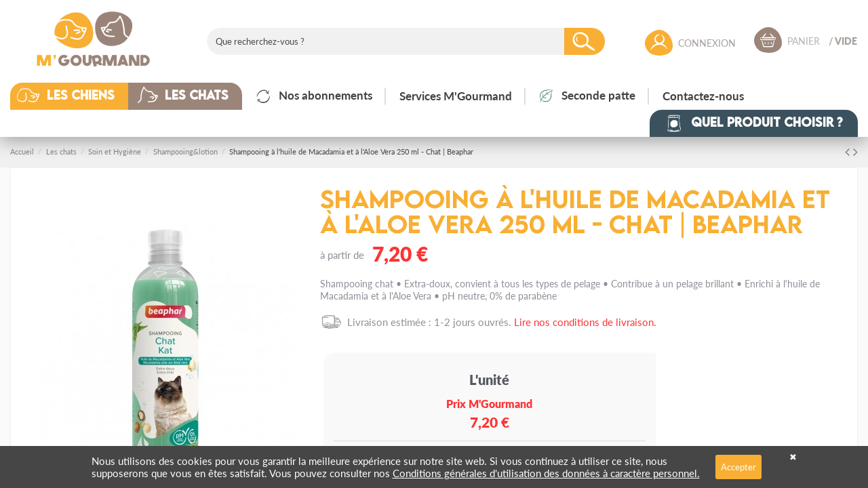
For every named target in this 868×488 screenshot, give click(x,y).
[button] (79, 96)
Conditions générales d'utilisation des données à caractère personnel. (546, 473)
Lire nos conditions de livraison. (585, 322)
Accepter (738, 467)
